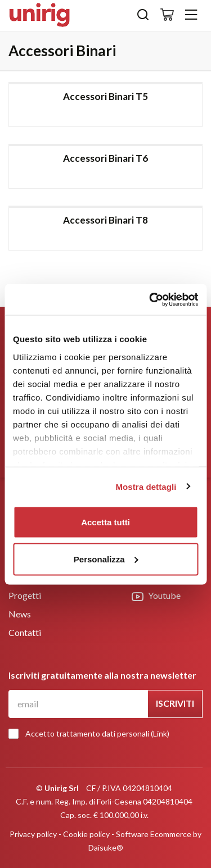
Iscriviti (175, 703)
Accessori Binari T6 (105, 158)
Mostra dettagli (146, 486)
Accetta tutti (105, 522)
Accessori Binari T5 (105, 96)
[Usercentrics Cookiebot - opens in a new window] (150, 299)
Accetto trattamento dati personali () (92, 734)
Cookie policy (86, 834)
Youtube (156, 596)
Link (160, 733)
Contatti (25, 632)
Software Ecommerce (154, 834)
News (20, 614)
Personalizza (106, 559)
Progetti (25, 595)
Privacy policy (33, 834)
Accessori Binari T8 (105, 220)
